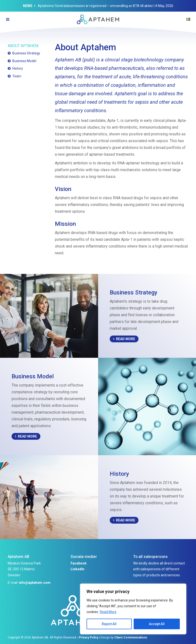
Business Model (24, 61)
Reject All (109, 624)
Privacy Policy (89, 637)
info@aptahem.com (35, 583)
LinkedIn (77, 569)
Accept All (157, 624)
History (18, 68)
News (28, 6)
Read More (108, 612)
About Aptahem (23, 46)
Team (17, 76)
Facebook (79, 563)
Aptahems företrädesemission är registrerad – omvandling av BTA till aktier (95, 6)
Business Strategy (26, 53)
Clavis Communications (131, 637)
